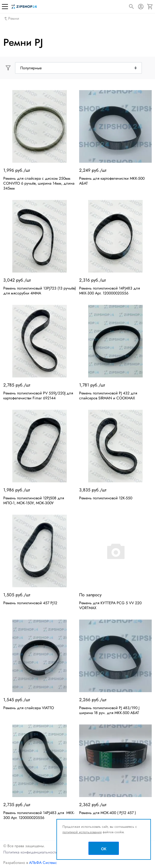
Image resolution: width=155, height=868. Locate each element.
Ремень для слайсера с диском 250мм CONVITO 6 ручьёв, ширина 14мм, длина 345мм (39, 183)
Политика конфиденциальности (30, 852)
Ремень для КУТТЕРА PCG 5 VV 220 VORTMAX (110, 605)
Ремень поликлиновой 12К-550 (106, 498)
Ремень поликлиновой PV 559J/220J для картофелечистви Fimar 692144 (38, 396)
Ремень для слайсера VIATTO (29, 708)
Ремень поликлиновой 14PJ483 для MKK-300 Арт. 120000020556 (39, 815)
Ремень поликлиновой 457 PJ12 (30, 603)
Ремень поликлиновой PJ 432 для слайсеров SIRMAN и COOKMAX (108, 396)
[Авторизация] (141, 7)
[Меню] (5, 7)
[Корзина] (150, 7)
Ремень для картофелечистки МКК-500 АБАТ (112, 181)
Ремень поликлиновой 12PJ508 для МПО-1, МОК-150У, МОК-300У (34, 500)
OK (104, 849)
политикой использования (82, 832)
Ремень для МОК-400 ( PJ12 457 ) (107, 813)
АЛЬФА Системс (42, 863)
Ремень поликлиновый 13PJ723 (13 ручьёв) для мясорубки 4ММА (40, 291)
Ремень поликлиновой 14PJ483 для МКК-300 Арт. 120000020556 (110, 291)
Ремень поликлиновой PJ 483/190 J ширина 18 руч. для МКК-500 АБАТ (109, 710)
